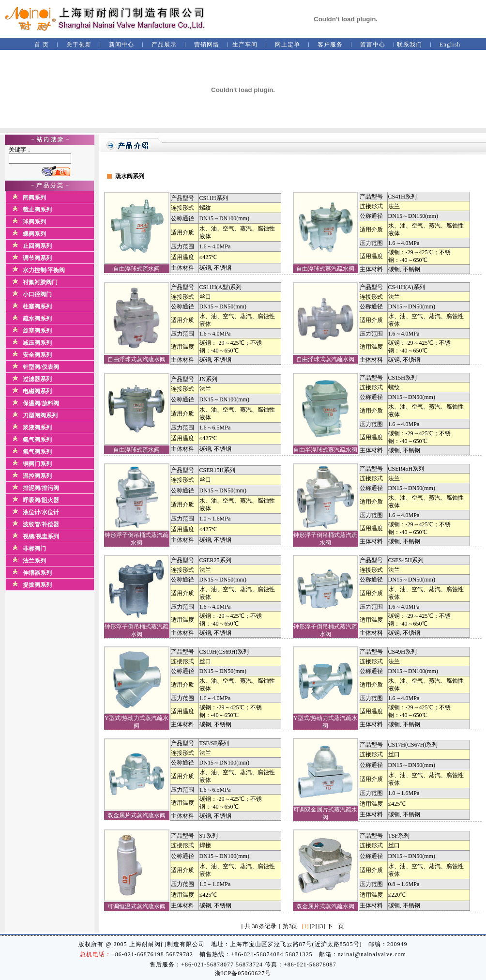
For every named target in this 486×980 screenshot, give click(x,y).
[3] (322, 926)
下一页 (335, 926)
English (450, 45)
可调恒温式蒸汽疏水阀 (137, 906)
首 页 (42, 45)
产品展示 (164, 45)
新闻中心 (121, 45)
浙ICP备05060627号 (243, 973)
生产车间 (245, 45)
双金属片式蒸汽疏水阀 (137, 815)
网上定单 (288, 45)
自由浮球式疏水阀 (137, 269)
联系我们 (410, 45)
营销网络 (207, 45)
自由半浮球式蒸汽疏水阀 (325, 450)
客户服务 (330, 45)
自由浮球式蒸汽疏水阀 (325, 269)
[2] (314, 926)
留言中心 (373, 45)
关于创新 (79, 45)
